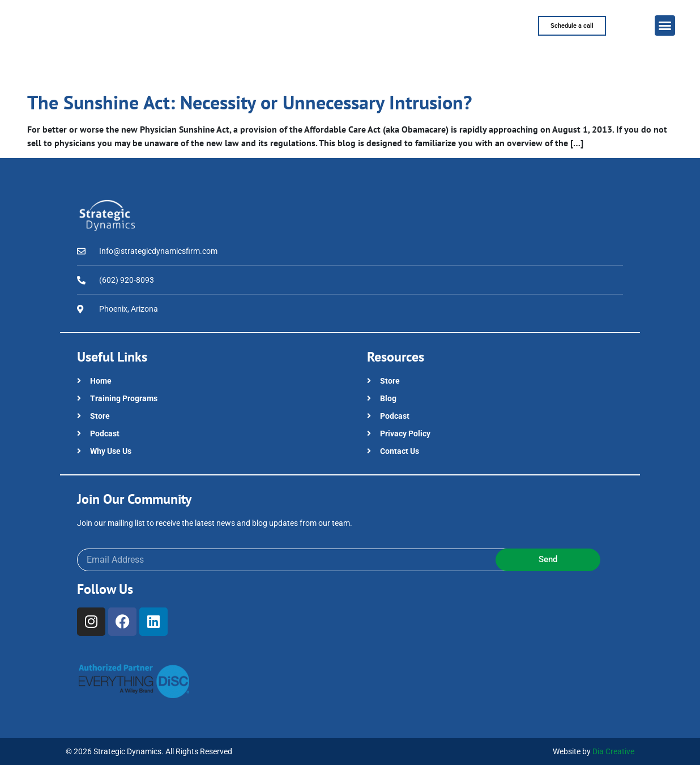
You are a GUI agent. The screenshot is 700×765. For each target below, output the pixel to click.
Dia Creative (613, 751)
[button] (665, 25)
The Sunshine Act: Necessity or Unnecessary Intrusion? (249, 102)
